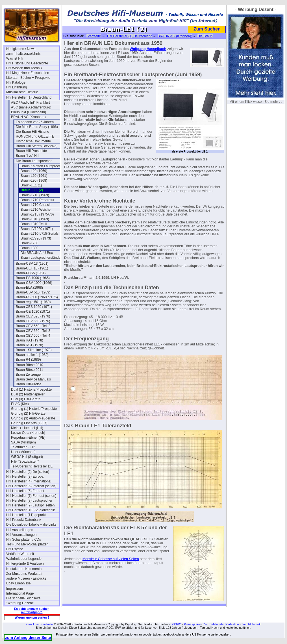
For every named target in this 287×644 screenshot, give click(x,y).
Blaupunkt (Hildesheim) (29, 112)
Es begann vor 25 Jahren (35, 122)
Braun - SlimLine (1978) (34, 350)
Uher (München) (23, 452)
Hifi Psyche (15, 549)
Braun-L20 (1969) (34, 171)
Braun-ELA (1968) (29, 288)
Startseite (94, 36)
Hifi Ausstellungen (20, 530)
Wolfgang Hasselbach (148, 49)
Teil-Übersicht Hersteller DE (32, 466)
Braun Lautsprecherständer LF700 (46, 258)
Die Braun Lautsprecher (34, 161)
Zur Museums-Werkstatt (24, 574)
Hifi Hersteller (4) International (29, 481)
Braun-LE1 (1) (31, 185)
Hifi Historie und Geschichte (27, 63)
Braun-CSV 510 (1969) (33, 292)
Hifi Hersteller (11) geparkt (26, 515)
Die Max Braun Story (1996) (37, 127)
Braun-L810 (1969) (35, 219)
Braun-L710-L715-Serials (40, 234)
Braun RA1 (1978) (30, 340)
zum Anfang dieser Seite (28, 638)
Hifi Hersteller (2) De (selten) (28, 472)
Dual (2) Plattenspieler (28, 394)
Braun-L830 (30, 248)
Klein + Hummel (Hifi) (27, 428)
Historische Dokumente (33, 141)
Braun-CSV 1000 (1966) (34, 283)
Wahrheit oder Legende (24, 559)
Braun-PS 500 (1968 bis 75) (37, 297)
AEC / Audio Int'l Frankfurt (31, 103)
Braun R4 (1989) (28, 360)
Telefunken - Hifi (23, 447)
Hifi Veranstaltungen (21, 535)
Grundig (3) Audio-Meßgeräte (33, 418)
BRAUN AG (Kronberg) (28, 117)
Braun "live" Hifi (28, 156)
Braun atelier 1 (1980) (32, 355)
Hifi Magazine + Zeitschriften (28, 73)
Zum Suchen (207, 29)
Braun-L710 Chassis (36, 205)
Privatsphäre (192, 624)
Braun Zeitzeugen (29, 375)
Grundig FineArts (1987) (29, 423)
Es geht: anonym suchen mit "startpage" (32, 610)
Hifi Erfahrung (17, 87)
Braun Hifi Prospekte (31, 151)
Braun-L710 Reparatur (37, 200)
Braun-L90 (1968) (34, 180)
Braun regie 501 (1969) (33, 302)
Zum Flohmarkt (252, 624)
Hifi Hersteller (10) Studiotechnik (31, 510)
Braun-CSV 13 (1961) (32, 264)
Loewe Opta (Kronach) (28, 433)
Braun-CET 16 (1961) (32, 268)
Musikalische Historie (22, 92)
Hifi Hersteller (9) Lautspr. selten (30, 505)
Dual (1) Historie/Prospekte (31, 390)
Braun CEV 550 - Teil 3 (33, 331)
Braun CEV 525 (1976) (33, 316)
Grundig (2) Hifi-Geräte (28, 414)
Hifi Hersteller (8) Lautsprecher (29, 501)
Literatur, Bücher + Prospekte (28, 78)
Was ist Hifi (15, 58)
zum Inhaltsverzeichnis (23, 54)
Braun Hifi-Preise (29, 384)
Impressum (15, 589)
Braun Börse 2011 (30, 370)
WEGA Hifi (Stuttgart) (27, 457)
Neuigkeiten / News (21, 49)
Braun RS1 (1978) (30, 345)
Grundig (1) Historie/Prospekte (34, 409)
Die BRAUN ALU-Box (37, 253)
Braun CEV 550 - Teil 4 (33, 336)
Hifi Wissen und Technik (24, 68)
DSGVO (176, 624)
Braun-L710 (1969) (35, 195)
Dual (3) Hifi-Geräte (26, 399)
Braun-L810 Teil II (34, 224)
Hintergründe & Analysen (25, 563)
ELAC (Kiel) (20, 404)
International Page (20, 593)
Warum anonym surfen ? (32, 617)
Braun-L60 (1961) (34, 176)
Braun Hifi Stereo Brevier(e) (37, 146)
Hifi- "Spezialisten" (25, 462)
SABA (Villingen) (23, 442)
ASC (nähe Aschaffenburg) (31, 107)
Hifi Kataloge (16, 82)
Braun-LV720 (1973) (36, 238)
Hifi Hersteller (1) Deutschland (29, 97)
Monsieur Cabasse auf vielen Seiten (111, 559)
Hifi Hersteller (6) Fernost (25, 491)
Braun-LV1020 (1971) (37, 229)
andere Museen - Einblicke (26, 578)
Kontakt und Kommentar (24, 569)
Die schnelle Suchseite (23, 598)
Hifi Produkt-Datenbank (24, 520)
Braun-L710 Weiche (36, 210)
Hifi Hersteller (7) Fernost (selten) (31, 496)
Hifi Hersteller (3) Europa (25, 477)
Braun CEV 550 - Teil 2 (33, 326)
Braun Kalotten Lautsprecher (42, 166)
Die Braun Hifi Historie (32, 132)
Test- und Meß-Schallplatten (27, 544)
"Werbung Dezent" (20, 603)
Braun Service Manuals (33, 379)
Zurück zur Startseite (39, 624)
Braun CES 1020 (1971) (34, 307)
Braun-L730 (30, 243)
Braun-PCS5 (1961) (31, 273)
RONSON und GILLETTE (35, 136)
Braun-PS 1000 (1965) (33, 278)
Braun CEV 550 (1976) (33, 321)
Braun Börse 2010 (30, 365)
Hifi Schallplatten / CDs (24, 539)
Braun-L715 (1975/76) (37, 214)
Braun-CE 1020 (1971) (33, 312)
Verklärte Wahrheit (20, 554)
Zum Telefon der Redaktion (221, 624)
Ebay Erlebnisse (19, 583)
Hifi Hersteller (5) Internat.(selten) (31, 486)
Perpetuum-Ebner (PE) (28, 438)
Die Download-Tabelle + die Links (31, 525)
